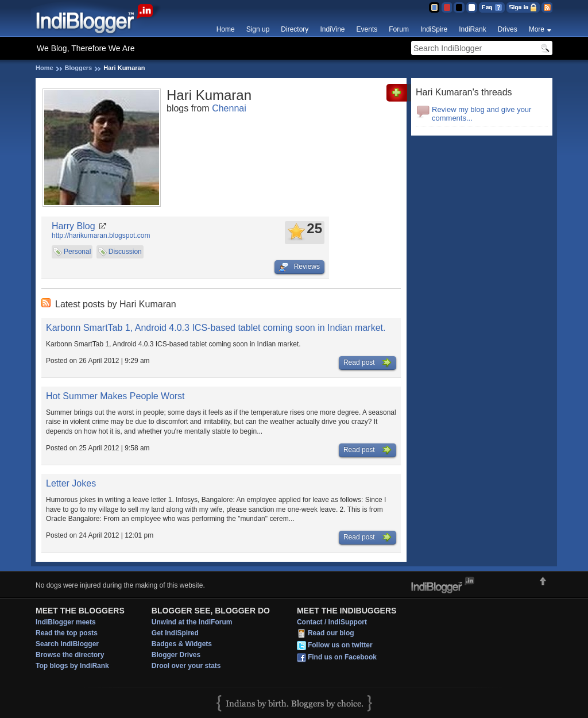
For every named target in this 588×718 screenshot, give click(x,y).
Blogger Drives (176, 655)
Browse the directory (70, 655)
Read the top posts (67, 633)
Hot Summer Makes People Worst (115, 396)
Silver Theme (459, 7)
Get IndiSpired (175, 633)
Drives (508, 29)
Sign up (258, 29)
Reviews (299, 267)
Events (367, 29)
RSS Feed (547, 7)
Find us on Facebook (342, 657)
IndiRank (472, 29)
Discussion (125, 252)
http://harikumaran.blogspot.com (101, 236)
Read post (367, 363)
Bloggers (79, 68)
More (537, 29)
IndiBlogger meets (66, 622)
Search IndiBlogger (67, 644)
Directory (295, 29)
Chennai (229, 108)
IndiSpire (434, 29)
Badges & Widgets (182, 644)
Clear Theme (472, 7)
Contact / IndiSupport (332, 622)
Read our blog (331, 633)
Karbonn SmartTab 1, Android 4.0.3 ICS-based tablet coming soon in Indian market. (216, 328)
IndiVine (332, 29)
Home (226, 29)
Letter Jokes (71, 483)
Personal (77, 252)
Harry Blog (73, 226)
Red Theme (446, 7)
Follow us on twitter (340, 645)
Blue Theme (434, 7)
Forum (399, 29)
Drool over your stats (186, 666)
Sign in (523, 7)
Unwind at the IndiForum (192, 622)
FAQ (492, 7)
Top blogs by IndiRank (72, 666)
